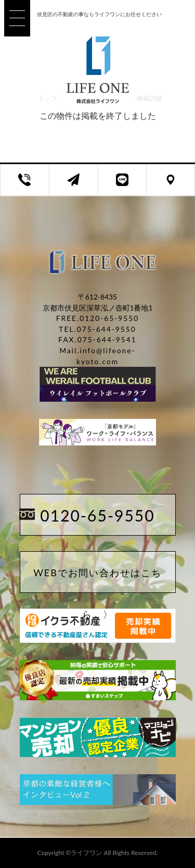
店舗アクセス (178, 185)
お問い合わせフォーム (81, 185)
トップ (48, 98)
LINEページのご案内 (130, 185)
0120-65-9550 (97, 515)
